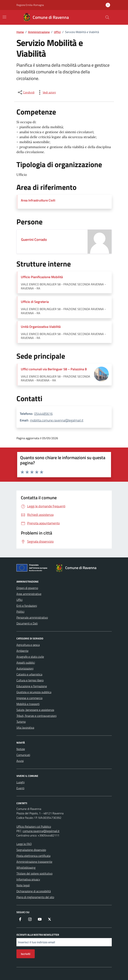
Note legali (23, 885)
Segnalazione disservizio (31, 850)
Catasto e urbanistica (29, 674)
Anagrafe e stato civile (30, 657)
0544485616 (43, 414)
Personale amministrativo (32, 617)
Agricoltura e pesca (28, 645)
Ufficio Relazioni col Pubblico (34, 827)
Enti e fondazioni (27, 606)
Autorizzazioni (25, 668)
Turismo (21, 722)
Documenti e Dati (27, 623)
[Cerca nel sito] (107, 17)
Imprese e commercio (29, 698)
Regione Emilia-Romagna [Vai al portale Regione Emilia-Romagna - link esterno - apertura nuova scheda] (30, 5)
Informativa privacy (28, 879)
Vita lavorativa (25, 728)
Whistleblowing (26, 868)
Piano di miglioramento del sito (35, 897)
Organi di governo (27, 588)
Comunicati (23, 755)
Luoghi (21, 782)
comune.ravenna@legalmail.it (41, 831)
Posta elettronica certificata (33, 856)
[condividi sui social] (26, 92)
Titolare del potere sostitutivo (34, 873)
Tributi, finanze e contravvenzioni (36, 716)
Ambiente (22, 651)
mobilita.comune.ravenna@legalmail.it (57, 420)
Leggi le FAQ (24, 844)
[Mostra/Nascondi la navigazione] (4, 17)
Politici (20, 612)
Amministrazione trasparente (34, 862)
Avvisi (20, 761)
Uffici (19, 600)
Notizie (21, 749)
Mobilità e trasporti (28, 704)
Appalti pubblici (26, 663)
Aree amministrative (29, 594)
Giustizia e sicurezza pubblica (34, 692)
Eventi (20, 788)
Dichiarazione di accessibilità (34, 891)
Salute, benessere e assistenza (35, 710)
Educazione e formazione (32, 686)
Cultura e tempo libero (30, 680)
